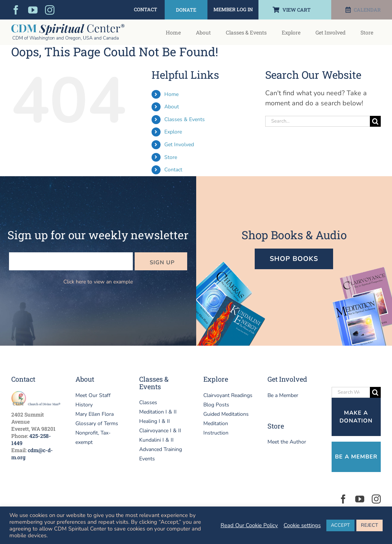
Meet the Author (287, 442)
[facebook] (16, 10)
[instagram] (50, 10)
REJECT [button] (369, 525)
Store (171, 157)
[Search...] (318, 121)
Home (171, 94)
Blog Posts (216, 405)
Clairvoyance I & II (160, 431)
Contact (173, 170)
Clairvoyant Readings (228, 395)
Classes (148, 402)
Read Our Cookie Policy (249, 525)
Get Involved (179, 145)
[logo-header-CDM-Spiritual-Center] (68, 27)
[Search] (375, 121)
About (172, 107)
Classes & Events (185, 119)
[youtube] (33, 10)
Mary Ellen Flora (95, 414)
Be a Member (283, 395)
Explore (173, 132)
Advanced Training (161, 449)
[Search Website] (351, 392)
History (84, 405)
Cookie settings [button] (302, 525)
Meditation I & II (158, 412)
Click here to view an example (98, 282)
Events (147, 459)
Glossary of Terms (97, 423)
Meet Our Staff (93, 395)
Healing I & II (155, 421)
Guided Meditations (226, 414)
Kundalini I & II (156, 440)
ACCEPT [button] (340, 525)
